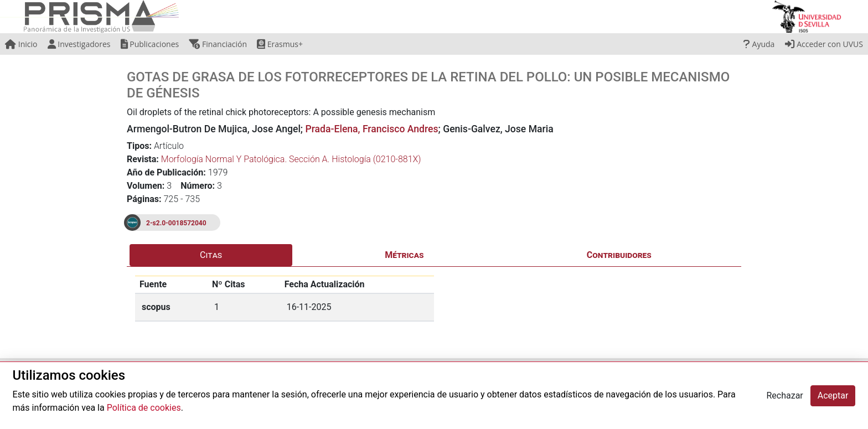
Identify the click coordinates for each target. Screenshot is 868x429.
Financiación (218, 44)
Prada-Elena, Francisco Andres (371, 129)
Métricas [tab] (404, 255)
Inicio (21, 44)
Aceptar (833, 396)
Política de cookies (144, 408)
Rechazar (784, 396)
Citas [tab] (211, 255)
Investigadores (79, 44)
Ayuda (759, 44)
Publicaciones (150, 44)
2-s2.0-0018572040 (176, 223)
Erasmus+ (280, 44)
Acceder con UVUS (824, 44)
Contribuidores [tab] (619, 255)
